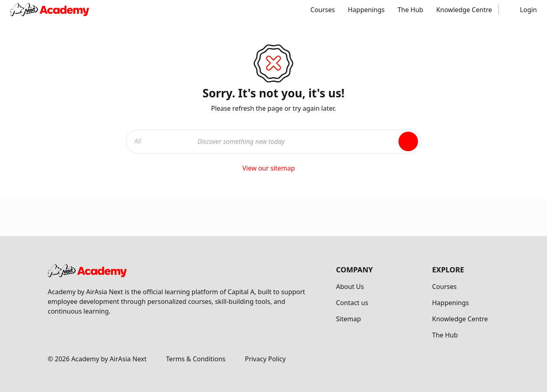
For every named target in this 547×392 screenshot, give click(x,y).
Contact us (352, 303)
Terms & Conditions (196, 359)
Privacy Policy (265, 359)
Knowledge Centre (464, 10)
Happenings (366, 10)
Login (528, 10)
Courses (323, 10)
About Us (350, 287)
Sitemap (349, 319)
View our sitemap (273, 168)
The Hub (411, 10)
